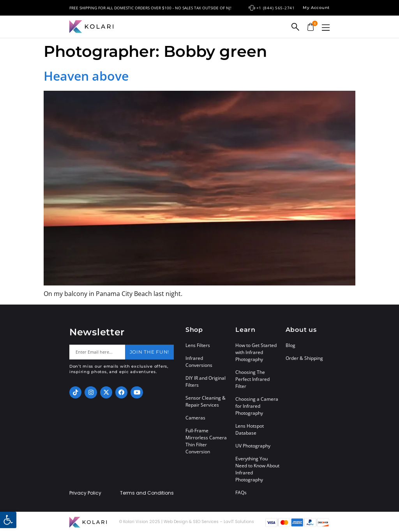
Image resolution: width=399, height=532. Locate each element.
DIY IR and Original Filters (206, 381)
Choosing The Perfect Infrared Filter (252, 379)
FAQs (241, 492)
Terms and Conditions (147, 493)
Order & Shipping (304, 358)
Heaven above (86, 76)
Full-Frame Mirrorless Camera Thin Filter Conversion (206, 441)
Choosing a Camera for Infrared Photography (257, 406)
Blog (290, 345)
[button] (326, 27)
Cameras (195, 418)
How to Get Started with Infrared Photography (256, 352)
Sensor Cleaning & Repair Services (206, 401)
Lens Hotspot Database (250, 429)
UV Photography (253, 446)
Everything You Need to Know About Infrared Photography (257, 469)
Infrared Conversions (199, 362)
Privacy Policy (85, 493)
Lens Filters (198, 345)
